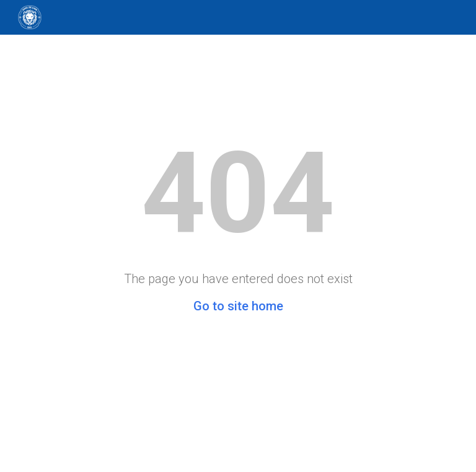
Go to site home (238, 306)
